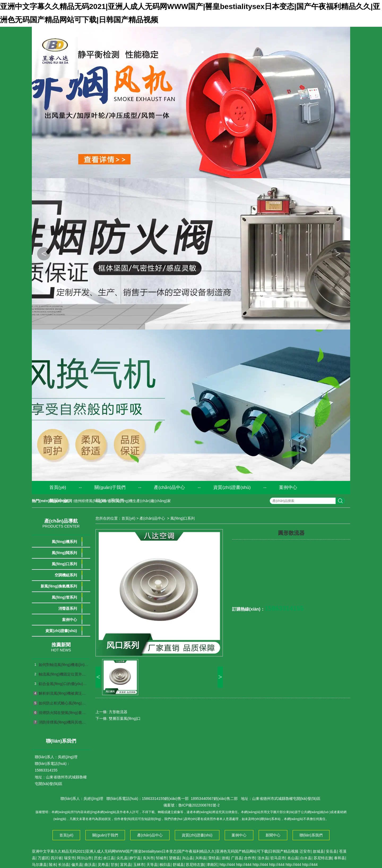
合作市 (250, 858)
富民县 (126, 865)
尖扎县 (122, 858)
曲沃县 (90, 865)
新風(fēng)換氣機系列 (59, 586)
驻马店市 (278, 858)
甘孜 (114, 865)
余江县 (109, 858)
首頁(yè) (58, 487)
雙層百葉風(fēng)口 (125, 718)
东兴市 (148, 858)
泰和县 (340, 858)
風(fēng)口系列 (64, 564)
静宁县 (135, 858)
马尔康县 (39, 865)
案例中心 (288, 487)
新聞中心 (58, 501)
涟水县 (263, 858)
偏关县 (77, 865)
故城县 (318, 851)
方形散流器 (118, 712)
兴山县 (188, 858)
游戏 (225, 858)
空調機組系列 (66, 575)
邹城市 (161, 858)
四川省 (56, 858)
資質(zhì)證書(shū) (232, 487)
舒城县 (178, 865)
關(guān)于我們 (110, 487)
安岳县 (331, 851)
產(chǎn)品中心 (169, 487)
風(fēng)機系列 (64, 542)
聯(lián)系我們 (110, 501)
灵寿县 (103, 865)
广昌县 (237, 858)
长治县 (64, 865)
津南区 (212, 865)
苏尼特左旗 (323, 858)
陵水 (53, 865)
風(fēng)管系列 (64, 597)
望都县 (175, 858)
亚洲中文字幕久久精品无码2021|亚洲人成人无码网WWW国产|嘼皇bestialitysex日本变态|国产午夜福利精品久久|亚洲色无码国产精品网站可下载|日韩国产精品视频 (165, 851)
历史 (98, 858)
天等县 (152, 865)
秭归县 (165, 865)
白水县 (306, 858)
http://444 (227, 865)
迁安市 (305, 851)
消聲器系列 (68, 608)
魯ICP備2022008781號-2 (199, 805)
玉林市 (139, 865)
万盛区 (43, 858)
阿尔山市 (84, 858)
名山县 (293, 858)
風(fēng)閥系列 (64, 553)
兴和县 (201, 858)
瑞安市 (70, 858)
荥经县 (214, 858)
